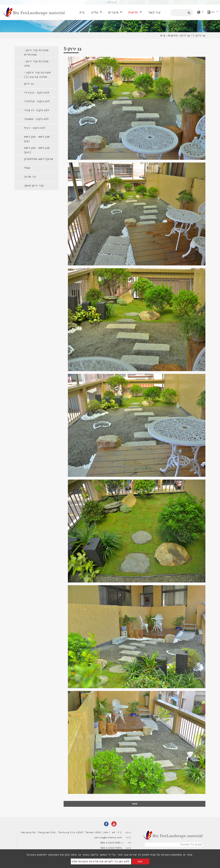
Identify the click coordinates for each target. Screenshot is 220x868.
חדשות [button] (134, 12)
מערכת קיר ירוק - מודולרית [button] (36, 52)
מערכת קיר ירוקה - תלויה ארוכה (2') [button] (37, 75)
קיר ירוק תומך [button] (34, 185)
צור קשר (154, 12)
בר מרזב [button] (30, 177)
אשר (140, 861)
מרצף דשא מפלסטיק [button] (39, 159)
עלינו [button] (95, 12)
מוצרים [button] (114, 12)
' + (123, 843)
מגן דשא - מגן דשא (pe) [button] (37, 139)
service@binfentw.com (108, 838)
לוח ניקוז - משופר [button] (36, 119)
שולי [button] (27, 168)
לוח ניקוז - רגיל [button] (35, 128)
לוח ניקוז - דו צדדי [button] (37, 110)
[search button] (188, 14)
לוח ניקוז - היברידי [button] (37, 92)
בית (83, 12)
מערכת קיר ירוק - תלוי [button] (36, 63)
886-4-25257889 (111, 843)
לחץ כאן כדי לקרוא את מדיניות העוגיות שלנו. (101, 861)
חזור (134, 804)
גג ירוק (185, 35)
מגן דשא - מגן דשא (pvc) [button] (37, 150)
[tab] (37, 52)
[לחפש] (182, 13)
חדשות (173, 35)
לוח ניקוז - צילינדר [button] (37, 101)
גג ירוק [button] (29, 84)
